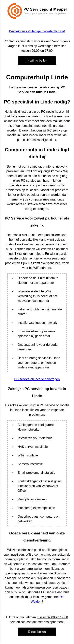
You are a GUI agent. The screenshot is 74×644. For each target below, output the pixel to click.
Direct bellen (37, 632)
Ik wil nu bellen (37, 60)
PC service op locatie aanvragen (37, 379)
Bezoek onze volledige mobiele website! (37, 31)
